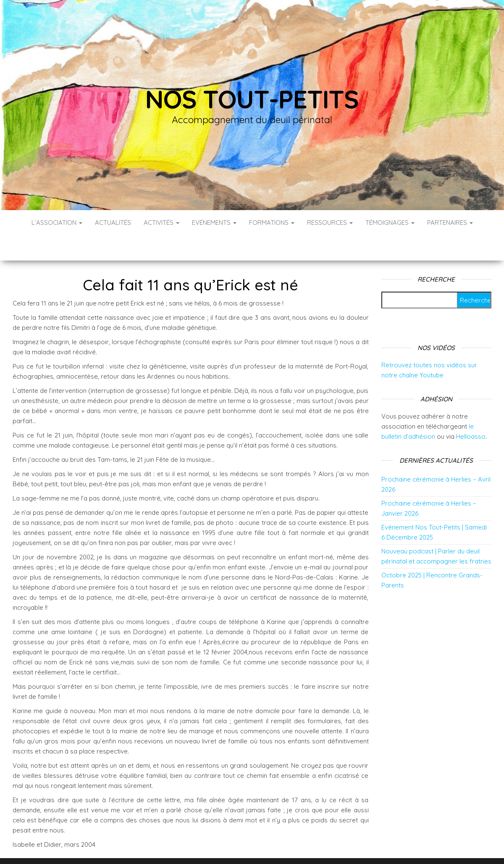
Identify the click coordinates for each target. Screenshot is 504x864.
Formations (272, 223)
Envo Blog (319, 846)
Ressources (330, 223)
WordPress (258, 846)
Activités (161, 223)
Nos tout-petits (252, 99)
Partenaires (450, 223)
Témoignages (390, 223)
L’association (57, 223)
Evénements (214, 223)
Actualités (113, 223)
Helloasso (471, 411)
